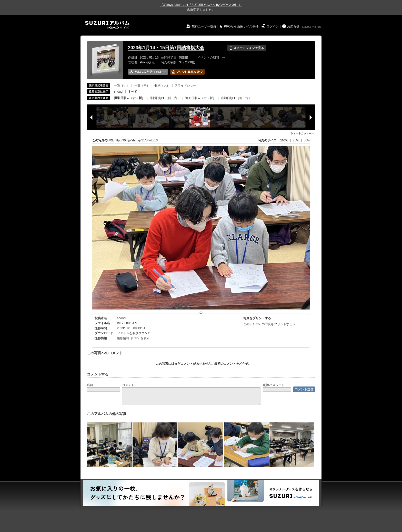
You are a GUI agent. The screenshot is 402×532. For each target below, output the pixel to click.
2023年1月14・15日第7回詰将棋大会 (166, 48)
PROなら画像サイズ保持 (241, 26)
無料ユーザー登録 (204, 26)
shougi (119, 92)
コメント (128, 385)
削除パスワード (274, 385)
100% (284, 140)
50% (307, 140)
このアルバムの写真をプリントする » (269, 324)
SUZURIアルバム (107, 25)
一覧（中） (142, 85)
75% (296, 140)
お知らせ (293, 26)
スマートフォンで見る (247, 48)
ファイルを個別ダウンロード (137, 333)
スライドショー (185, 85)
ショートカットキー (302, 133)
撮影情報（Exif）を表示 (133, 338)
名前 (90, 385)
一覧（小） (122, 85)
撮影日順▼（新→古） (165, 98)
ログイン (273, 26)
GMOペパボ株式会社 (312, 27)
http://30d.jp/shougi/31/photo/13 (136, 140)
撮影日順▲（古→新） (129, 98)
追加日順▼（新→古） (236, 98)
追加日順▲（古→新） (200, 98)
